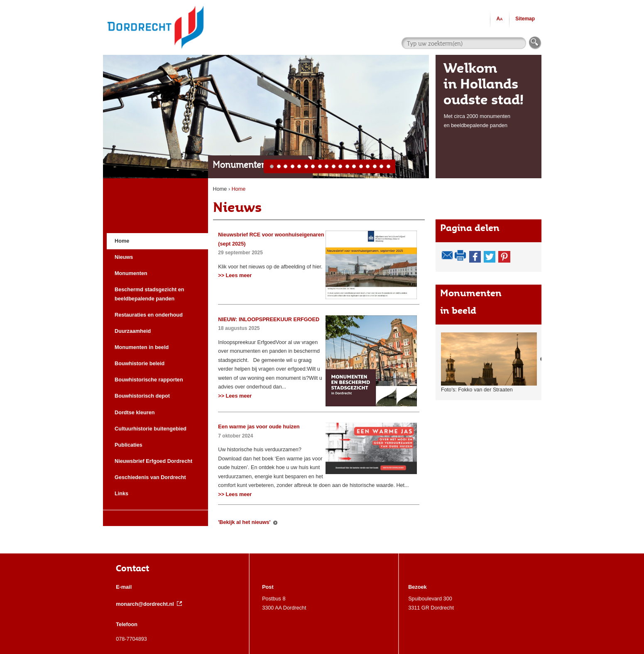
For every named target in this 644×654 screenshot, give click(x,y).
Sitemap (525, 19)
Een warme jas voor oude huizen (259, 427)
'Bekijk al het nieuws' (244, 522)
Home (220, 189)
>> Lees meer (235, 275)
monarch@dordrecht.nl (149, 604)
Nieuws (237, 207)
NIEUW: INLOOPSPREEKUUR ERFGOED (269, 320)
